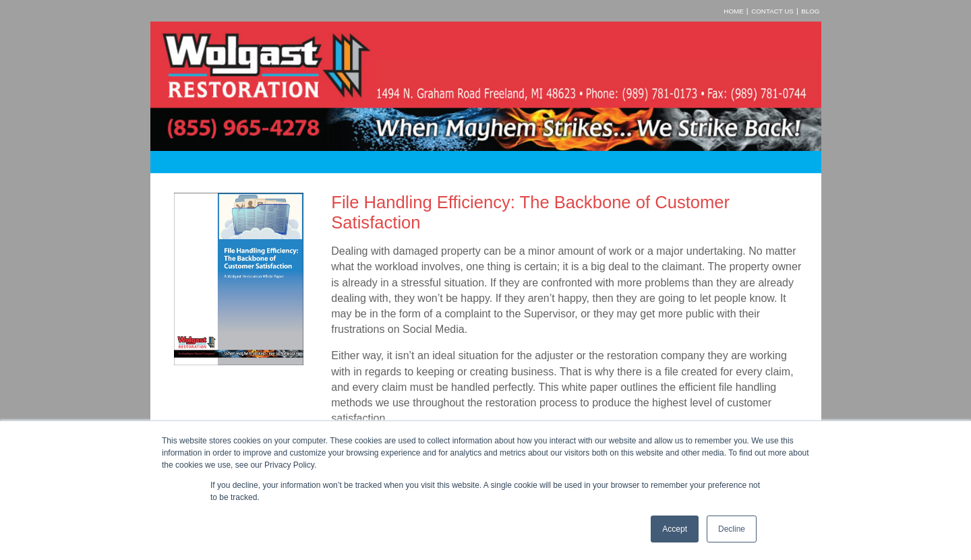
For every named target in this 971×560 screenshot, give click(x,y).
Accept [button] (675, 529)
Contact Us (772, 11)
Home (733, 11)
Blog (810, 11)
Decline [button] (732, 529)
